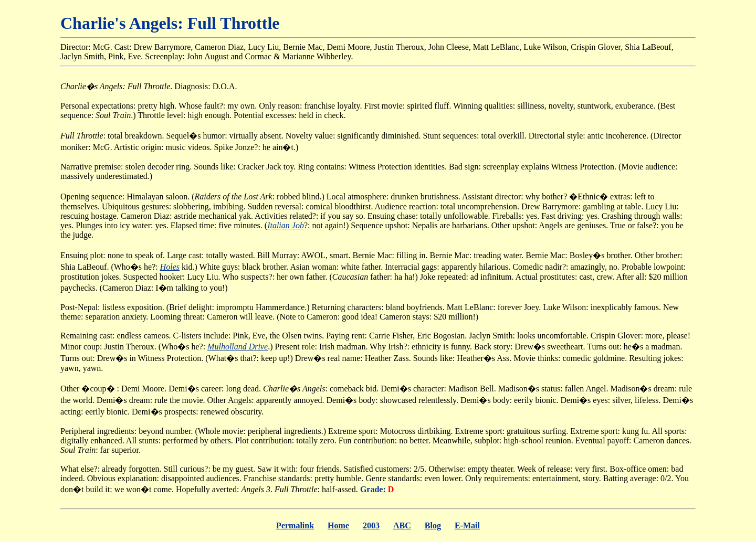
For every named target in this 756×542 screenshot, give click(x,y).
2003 (371, 525)
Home (338, 525)
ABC (402, 525)
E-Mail (467, 525)
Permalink (295, 525)
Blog (433, 525)
